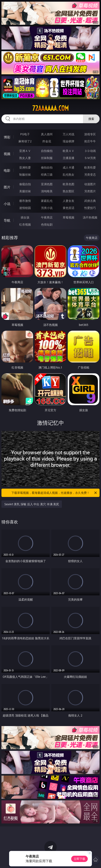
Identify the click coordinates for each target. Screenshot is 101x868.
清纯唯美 (47, 191)
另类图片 (90, 191)
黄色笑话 (69, 208)
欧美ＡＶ (69, 151)
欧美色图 (69, 184)
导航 (7, 220)
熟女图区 (69, 191)
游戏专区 (90, 134)
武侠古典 (90, 201)
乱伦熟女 (69, 174)
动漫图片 (90, 184)
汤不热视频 (90, 217)
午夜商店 (47, 217)
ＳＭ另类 (90, 158)
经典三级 (47, 174)
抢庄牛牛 (90, 141)
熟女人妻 (25, 158)
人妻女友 (69, 201)
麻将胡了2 (25, 141)
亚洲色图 (47, 184)
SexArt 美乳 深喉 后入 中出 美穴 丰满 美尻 (32, 504)
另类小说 (47, 208)
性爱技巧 (90, 208)
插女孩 (25, 217)
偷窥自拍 (25, 184)
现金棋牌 (69, 141)
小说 (7, 204)
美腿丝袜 (25, 191)
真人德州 (47, 134)
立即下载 (79, 859)
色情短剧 (47, 224)
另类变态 (90, 174)
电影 (7, 170)
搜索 (91, 119)
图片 (7, 187)
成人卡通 (69, 167)
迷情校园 (25, 208)
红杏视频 (25, 224)
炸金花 (47, 141)
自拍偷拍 (47, 151)
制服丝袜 (25, 174)
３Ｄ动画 (90, 151)
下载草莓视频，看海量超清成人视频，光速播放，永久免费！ (54, 493)
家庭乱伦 (47, 201)
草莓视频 (69, 217)
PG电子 (25, 134)
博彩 (7, 137)
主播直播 (69, 158)
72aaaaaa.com (50, 108)
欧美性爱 (90, 167)
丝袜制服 (47, 158)
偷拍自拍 (47, 167)
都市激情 (25, 201)
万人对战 (69, 134)
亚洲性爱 (25, 167)
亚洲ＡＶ (25, 151)
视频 (7, 154)
